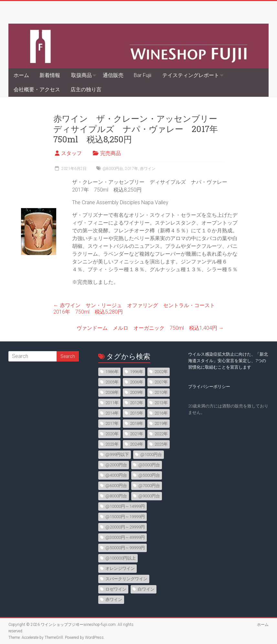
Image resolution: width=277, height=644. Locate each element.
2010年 (161, 392)
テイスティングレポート (191, 75)
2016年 (161, 413)
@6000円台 (116, 486)
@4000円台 (116, 475)
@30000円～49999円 (125, 537)
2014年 (112, 413)
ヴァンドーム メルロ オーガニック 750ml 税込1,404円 (150, 328)
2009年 (137, 392)
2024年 (137, 444)
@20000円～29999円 (125, 527)
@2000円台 (116, 465)
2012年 (137, 403)
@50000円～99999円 (125, 548)
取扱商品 (81, 75)
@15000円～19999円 (125, 517)
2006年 (137, 382)
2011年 (112, 403)
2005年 (112, 382)
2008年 (112, 392)
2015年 (137, 413)
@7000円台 (149, 486)
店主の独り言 (86, 89)
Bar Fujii (143, 75)
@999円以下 (117, 455)
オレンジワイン (120, 568)
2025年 (161, 444)
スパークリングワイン (126, 579)
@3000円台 (149, 465)
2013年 (161, 403)
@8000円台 (113, 169)
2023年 (112, 444)
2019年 (161, 423)
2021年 (137, 434)
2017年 (132, 169)
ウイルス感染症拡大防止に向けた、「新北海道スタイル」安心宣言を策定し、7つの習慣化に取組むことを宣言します (228, 361)
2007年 (161, 382)
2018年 (137, 423)
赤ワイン (148, 169)
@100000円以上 (121, 558)
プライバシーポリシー (209, 387)
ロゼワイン (116, 589)
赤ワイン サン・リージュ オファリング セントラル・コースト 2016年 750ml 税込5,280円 (137, 309)
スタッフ (71, 153)
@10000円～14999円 (125, 506)
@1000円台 (151, 455)
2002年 (161, 372)
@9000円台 (149, 496)
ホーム (21, 75)
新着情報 (50, 75)
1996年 (137, 372)
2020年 (112, 434)
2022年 (161, 434)
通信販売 (113, 75)
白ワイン (146, 589)
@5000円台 (149, 475)
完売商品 (111, 153)
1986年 (112, 372)
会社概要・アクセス (37, 89)
